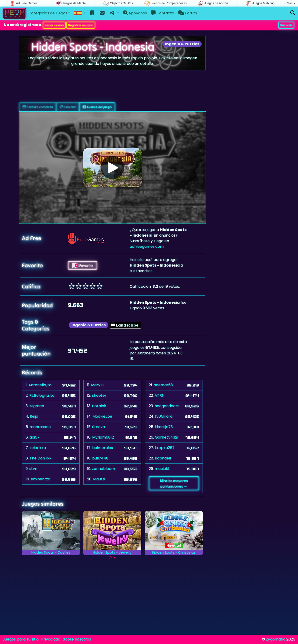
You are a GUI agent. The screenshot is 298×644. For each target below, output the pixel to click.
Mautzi (99, 479)
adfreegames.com (147, 246)
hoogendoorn (167, 406)
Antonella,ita (40, 385)
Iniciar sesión (54, 25)
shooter (99, 395)
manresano (40, 427)
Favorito (83, 265)
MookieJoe (102, 416)
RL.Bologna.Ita (42, 395)
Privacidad (51, 639)
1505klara (164, 416)
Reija (34, 416)
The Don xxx (41, 458)
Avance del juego (97, 107)
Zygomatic (276, 639)
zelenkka (38, 448)
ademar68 (163, 385)
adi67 (35, 437)
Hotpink (99, 406)
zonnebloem (103, 469)
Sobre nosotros (77, 639)
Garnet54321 (167, 437)
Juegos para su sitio (21, 639)
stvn (33, 469)
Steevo (99, 427)
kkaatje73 (164, 427)
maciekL (162, 469)
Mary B (97, 385)
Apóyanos (135, 13)
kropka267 (165, 448)
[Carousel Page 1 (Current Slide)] (110, 558)
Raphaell (163, 458)
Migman (37, 406)
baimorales (103, 448)
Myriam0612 (103, 437)
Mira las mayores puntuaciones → (174, 483)
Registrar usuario (81, 25)
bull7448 (100, 458)
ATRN (159, 395)
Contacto (162, 13)
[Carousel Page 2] (115, 558)
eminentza (41, 479)
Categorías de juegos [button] (48, 13)
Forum (187, 13)
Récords (286, 25)
